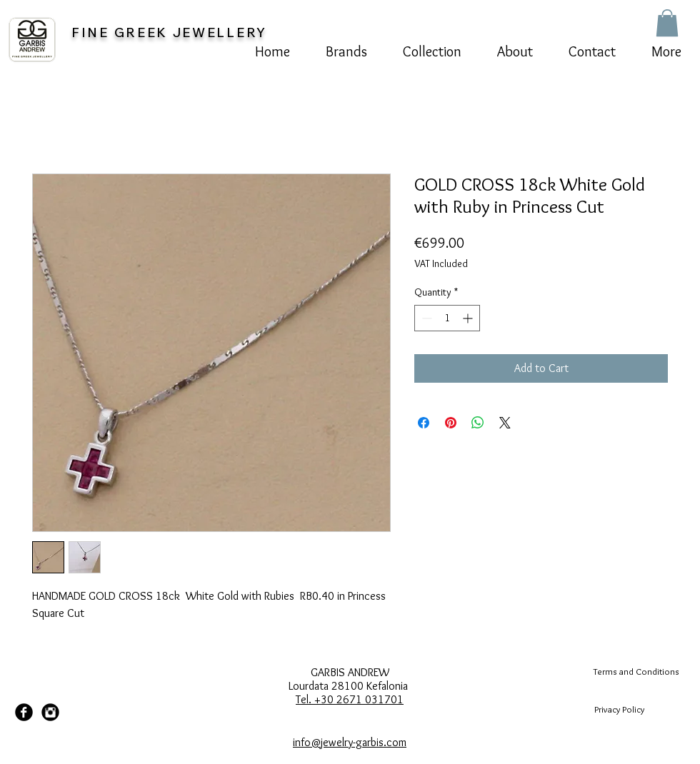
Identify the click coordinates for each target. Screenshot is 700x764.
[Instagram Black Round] (50, 712)
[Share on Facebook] (424, 423)
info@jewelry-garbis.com (350, 742)
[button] (667, 23)
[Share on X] (505, 423)
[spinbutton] (447, 318)
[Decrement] (425, 318)
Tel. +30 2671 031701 (350, 699)
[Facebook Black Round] (24, 712)
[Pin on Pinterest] (451, 423)
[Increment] (469, 318)
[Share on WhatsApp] (478, 423)
